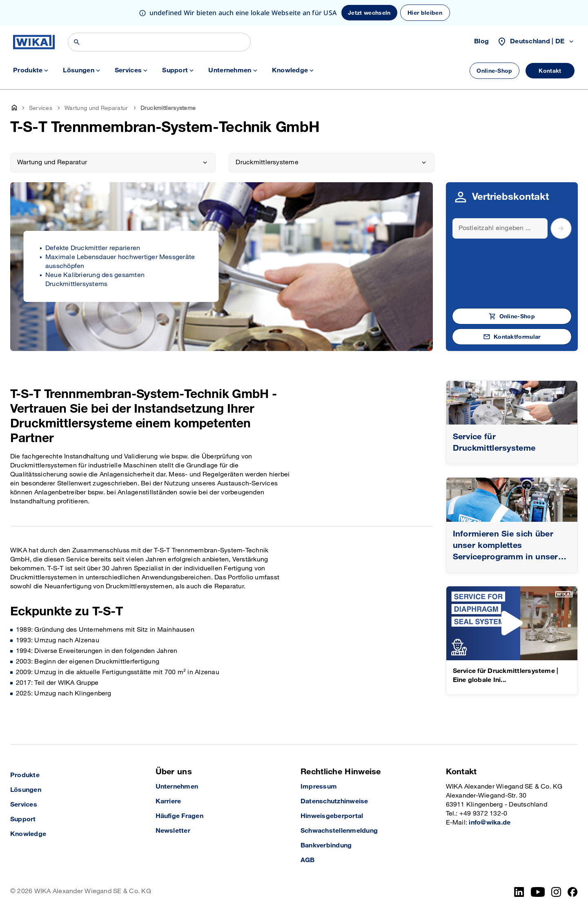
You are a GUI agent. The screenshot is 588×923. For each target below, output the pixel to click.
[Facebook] (573, 892)
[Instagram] (556, 892)
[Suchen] (159, 42)
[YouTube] (538, 892)
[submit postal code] (561, 228)
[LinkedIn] (519, 892)
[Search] (500, 228)
